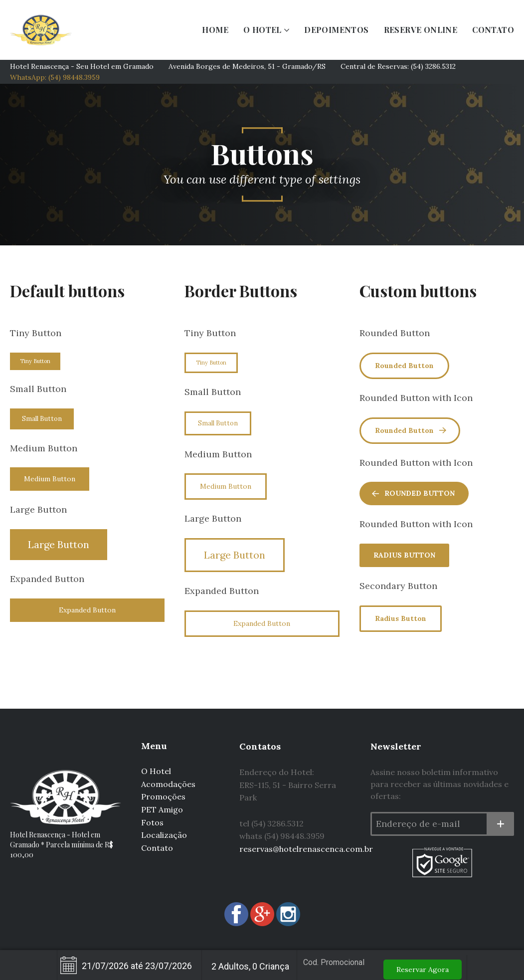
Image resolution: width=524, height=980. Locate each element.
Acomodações (168, 784)
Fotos (152, 822)
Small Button (42, 419)
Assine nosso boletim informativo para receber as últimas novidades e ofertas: (439, 784)
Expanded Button (87, 610)
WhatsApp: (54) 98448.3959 (55, 77)
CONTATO (493, 30)
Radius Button (404, 555)
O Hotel (156, 771)
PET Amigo (162, 809)
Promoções (163, 796)
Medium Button (50, 479)
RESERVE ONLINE (421, 30)
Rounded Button (404, 366)
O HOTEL (262, 30)
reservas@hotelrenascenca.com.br (306, 849)
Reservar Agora (423, 970)
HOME (215, 30)
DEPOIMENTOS (336, 30)
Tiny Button (35, 361)
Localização (164, 835)
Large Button (59, 544)
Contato (157, 848)
